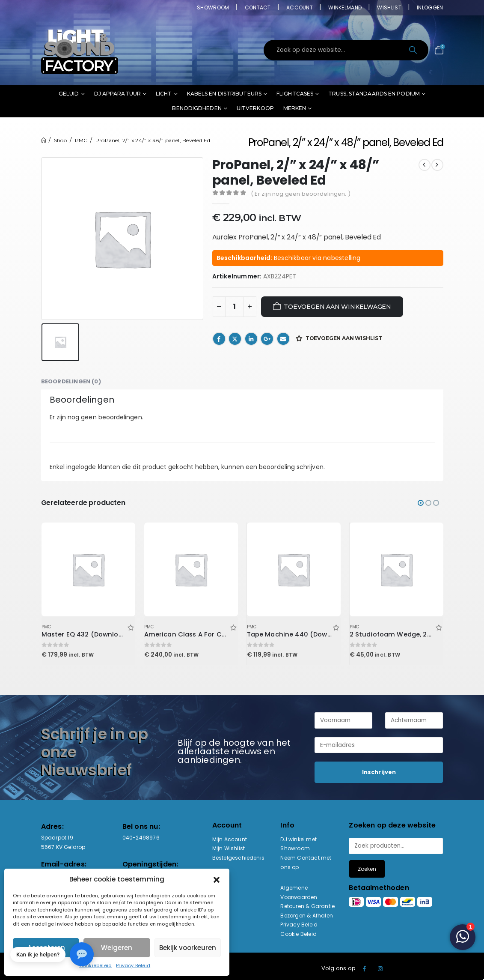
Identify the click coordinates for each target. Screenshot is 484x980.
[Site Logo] (80, 50)
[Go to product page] (88, 569)
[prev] (425, 165)
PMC (46, 627)
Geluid (69, 94)
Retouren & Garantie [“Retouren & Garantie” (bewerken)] (307, 906)
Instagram (380, 968)
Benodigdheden (197, 108)
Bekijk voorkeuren (188, 948)
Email (283, 339)
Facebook (219, 339)
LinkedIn (251, 339)
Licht (164, 94)
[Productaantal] (235, 307)
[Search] (414, 50)
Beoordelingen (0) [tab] (71, 381)
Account (300, 7)
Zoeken (367, 869)
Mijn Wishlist (229, 848)
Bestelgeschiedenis (239, 858)
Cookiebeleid (95, 965)
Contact (258, 7)
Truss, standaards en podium (374, 94)
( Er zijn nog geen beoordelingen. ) (301, 194)
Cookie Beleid (298, 934)
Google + (267, 339)
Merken (295, 108)
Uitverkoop (255, 108)
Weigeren (117, 948)
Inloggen (430, 7)
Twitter (235, 339)
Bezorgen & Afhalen (307, 916)
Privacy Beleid (133, 965)
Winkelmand (345, 7)
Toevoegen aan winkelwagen (337, 307)
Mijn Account (230, 839)
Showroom (213, 7)
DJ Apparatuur (117, 94)
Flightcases (295, 94)
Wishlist (389, 7)
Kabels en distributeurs (224, 94)
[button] (217, 879)
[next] (437, 165)
